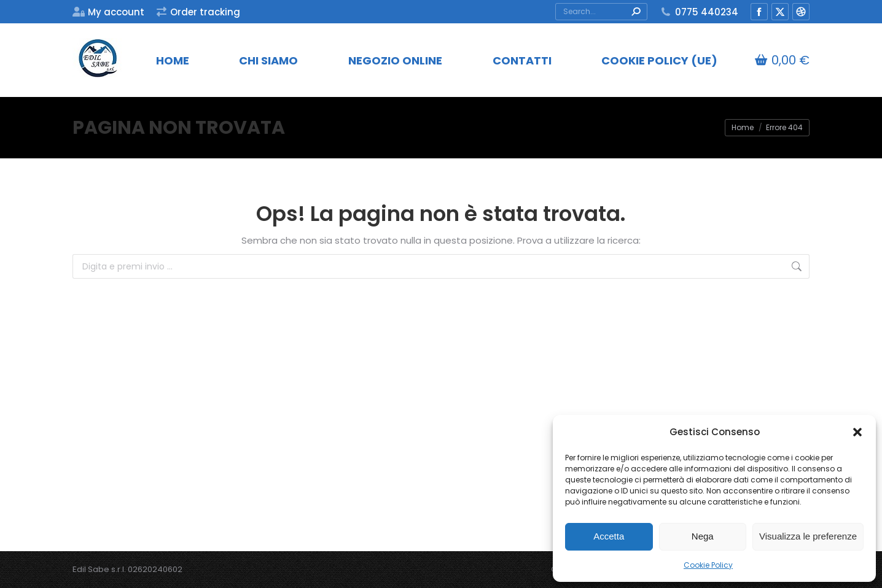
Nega (703, 536)
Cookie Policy (708, 565)
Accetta (609, 536)
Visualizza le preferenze (808, 536)
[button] (857, 432)
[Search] (601, 12)
